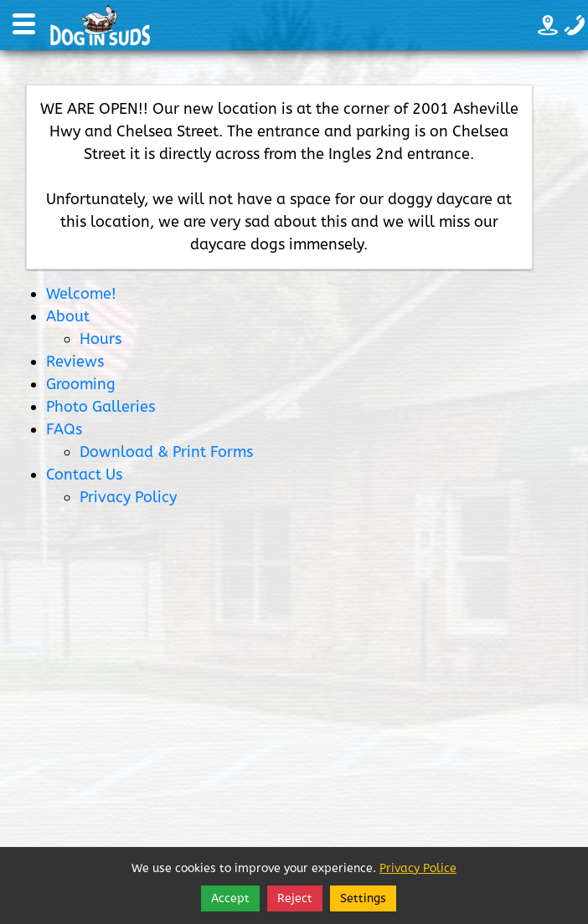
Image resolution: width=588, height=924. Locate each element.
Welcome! (81, 294)
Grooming (81, 384)
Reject (295, 898)
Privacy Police (418, 868)
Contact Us (84, 475)
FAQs (64, 429)
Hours (101, 339)
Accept (230, 898)
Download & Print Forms (166, 452)
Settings (363, 898)
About (68, 316)
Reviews (75, 362)
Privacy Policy (128, 497)
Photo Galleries (101, 407)
